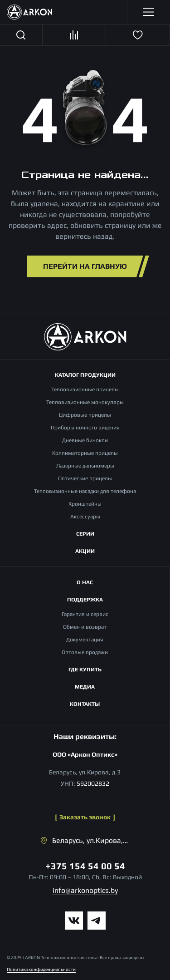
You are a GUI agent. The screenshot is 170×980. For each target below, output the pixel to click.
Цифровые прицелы (85, 415)
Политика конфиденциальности (41, 969)
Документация (85, 640)
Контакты (85, 704)
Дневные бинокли (85, 440)
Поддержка (85, 600)
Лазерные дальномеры (85, 466)
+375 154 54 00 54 (85, 866)
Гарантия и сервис (85, 614)
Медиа (85, 687)
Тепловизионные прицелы (85, 389)
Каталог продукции (85, 375)
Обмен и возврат (85, 627)
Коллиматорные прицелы (85, 453)
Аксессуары (85, 517)
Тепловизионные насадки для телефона (85, 491)
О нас (85, 582)
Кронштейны (85, 504)
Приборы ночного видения (85, 428)
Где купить (85, 670)
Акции (85, 551)
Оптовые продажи (85, 652)
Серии (85, 534)
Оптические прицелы (85, 478)
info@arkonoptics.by (85, 890)
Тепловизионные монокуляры (85, 402)
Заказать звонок (85, 817)
